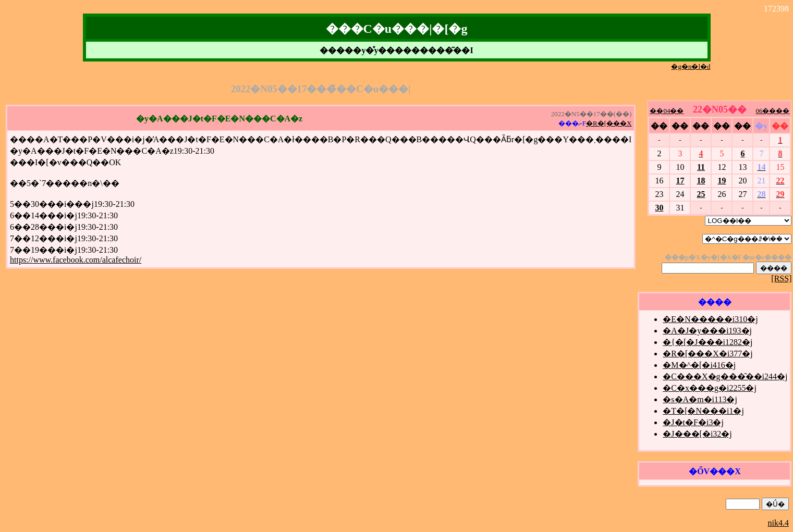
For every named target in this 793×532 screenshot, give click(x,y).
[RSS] (781, 279)
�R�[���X (609, 123)
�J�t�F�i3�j (693, 422)
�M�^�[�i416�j (699, 365)
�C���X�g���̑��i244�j (725, 376)
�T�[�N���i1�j (703, 411)
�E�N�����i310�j (710, 319)
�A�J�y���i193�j (707, 331)
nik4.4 (778, 523)
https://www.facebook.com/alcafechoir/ (76, 260)
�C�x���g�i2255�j (710, 388)
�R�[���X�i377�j (707, 354)
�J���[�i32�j (697, 434)
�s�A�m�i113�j (700, 399)
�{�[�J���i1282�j (707, 342)
